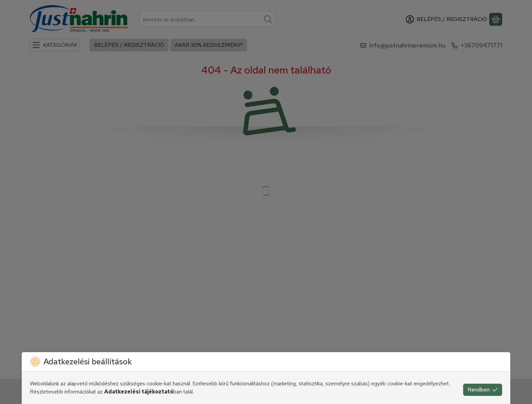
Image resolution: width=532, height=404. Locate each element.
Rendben (483, 390)
